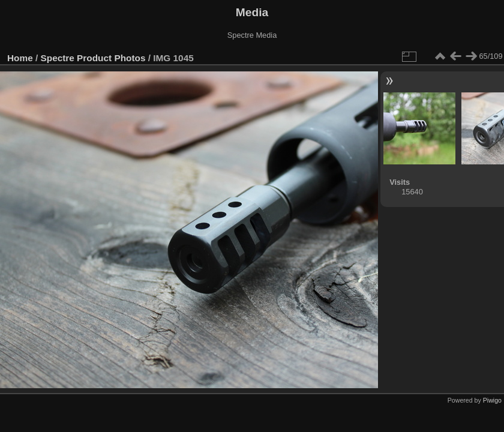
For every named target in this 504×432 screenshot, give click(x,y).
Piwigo (492, 400)
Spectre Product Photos (93, 58)
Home (20, 58)
